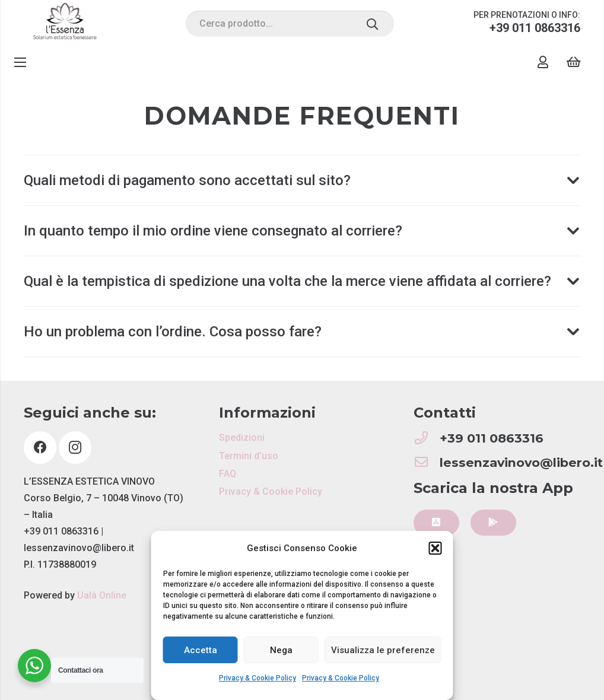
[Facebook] (40, 448)
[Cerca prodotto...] (290, 24)
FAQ (228, 474)
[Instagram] (75, 448)
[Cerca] (372, 24)
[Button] (436, 523)
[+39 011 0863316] (427, 439)
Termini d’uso (249, 456)
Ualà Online (102, 595)
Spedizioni (242, 437)
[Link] (65, 24)
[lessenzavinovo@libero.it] (427, 463)
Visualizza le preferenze (383, 650)
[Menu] (20, 62)
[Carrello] (573, 62)
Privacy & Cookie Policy (258, 678)
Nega (281, 650)
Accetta (201, 650)
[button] (435, 548)
